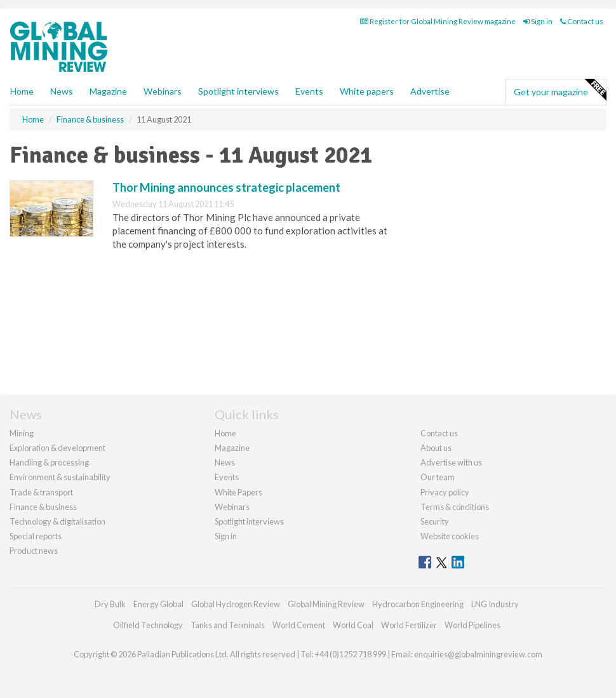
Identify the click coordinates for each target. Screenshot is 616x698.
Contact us (582, 21)
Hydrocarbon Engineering (418, 604)
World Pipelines (472, 625)
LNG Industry (495, 604)
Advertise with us (451, 462)
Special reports (36, 536)
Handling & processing (49, 462)
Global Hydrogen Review (236, 604)
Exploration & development (57, 448)
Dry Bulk (110, 604)
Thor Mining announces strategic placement (226, 187)
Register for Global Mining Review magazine (438, 21)
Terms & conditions (455, 507)
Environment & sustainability (60, 477)
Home (22, 91)
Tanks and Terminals (228, 625)
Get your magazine (560, 90)
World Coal (353, 625)
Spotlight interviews (238, 91)
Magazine (108, 91)
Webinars (163, 91)
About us (436, 448)
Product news (34, 551)
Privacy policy (445, 492)
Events (309, 91)
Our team (438, 477)
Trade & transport (41, 492)
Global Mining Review (326, 604)
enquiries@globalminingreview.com (478, 654)
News (225, 462)
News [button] (62, 91)
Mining (22, 433)
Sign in (538, 21)
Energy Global (158, 604)
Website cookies (450, 536)
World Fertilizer (409, 625)
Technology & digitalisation (57, 521)
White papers (367, 91)
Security (435, 521)
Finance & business (43, 507)
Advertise (430, 91)
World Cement (299, 625)
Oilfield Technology (148, 625)
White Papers (238, 492)
